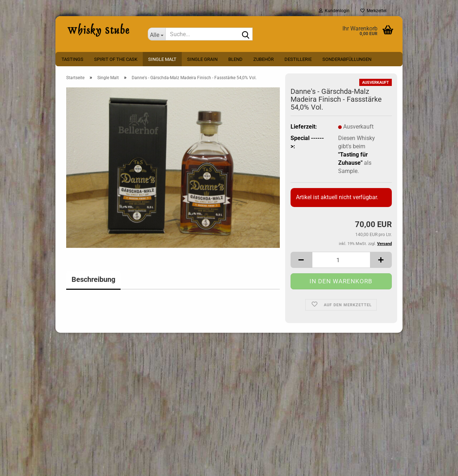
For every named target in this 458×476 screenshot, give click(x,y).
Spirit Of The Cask (116, 59)
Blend (235, 59)
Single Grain (202, 59)
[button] (301, 260)
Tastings (72, 59)
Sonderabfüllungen (347, 59)
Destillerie (298, 59)
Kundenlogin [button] (334, 11)
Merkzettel (373, 11)
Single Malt (162, 59)
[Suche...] (157, 34)
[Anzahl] (341, 260)
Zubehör (264, 59)
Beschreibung (93, 279)
